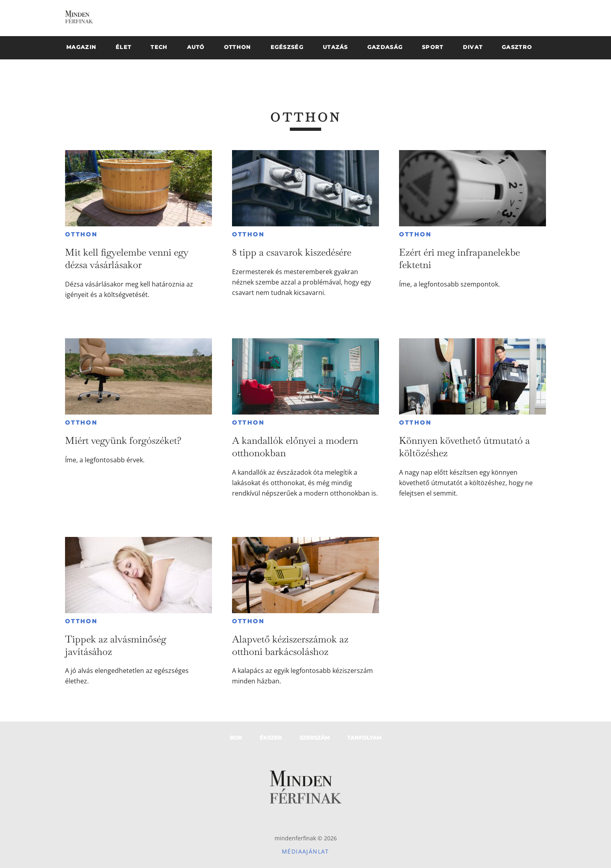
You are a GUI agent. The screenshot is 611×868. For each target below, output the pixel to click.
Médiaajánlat (305, 851)
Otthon (81, 234)
